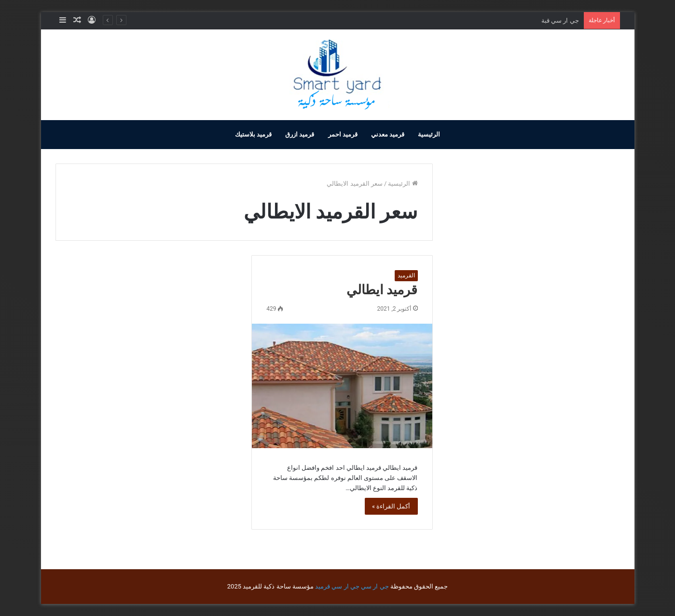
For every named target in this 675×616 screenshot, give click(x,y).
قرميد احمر (343, 134)
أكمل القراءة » (391, 506)
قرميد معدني (388, 134)
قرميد (323, 586)
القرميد (406, 275)
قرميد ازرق (300, 134)
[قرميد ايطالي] (342, 386)
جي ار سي (375, 586)
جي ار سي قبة (560, 21)
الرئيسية (429, 134)
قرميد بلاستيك (253, 134)
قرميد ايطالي (382, 290)
